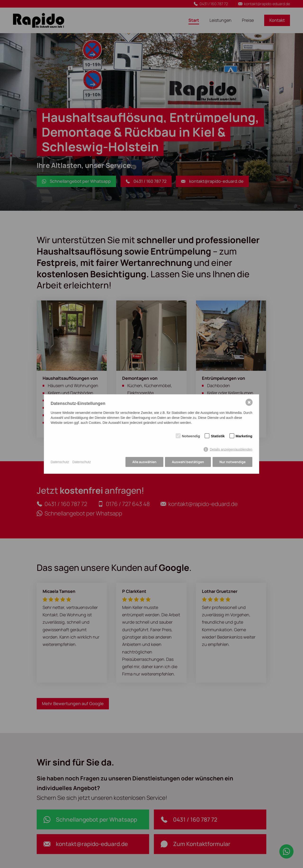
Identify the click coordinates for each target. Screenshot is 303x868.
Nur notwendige (232, 462)
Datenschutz (60, 462)
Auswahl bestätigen (188, 462)
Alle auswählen (144, 462)
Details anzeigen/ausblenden (231, 449)
